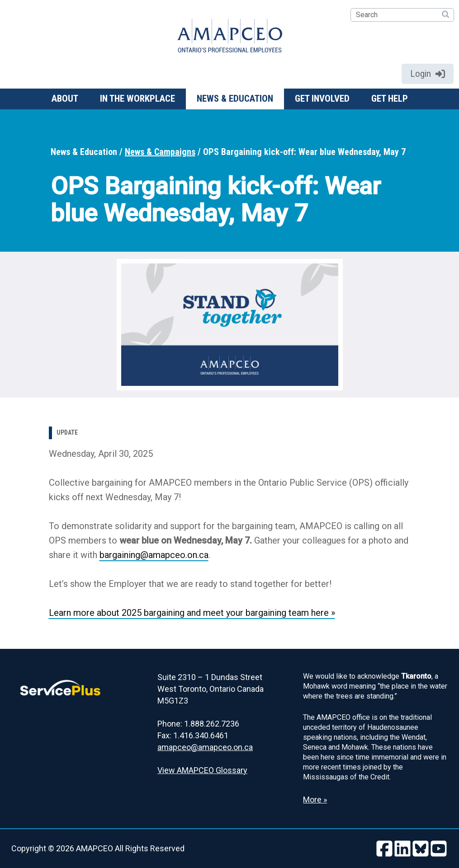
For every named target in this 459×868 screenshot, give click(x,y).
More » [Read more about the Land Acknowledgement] (315, 800)
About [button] (65, 99)
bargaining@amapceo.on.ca (154, 555)
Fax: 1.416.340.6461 (193, 735)
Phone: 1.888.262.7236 (198, 724)
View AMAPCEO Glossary (202, 770)
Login (428, 74)
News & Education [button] (235, 99)
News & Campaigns (160, 152)
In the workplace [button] (137, 99)
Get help (390, 99)
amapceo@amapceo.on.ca (205, 747)
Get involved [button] (322, 99)
